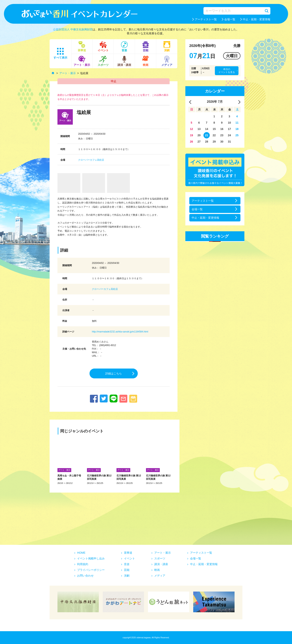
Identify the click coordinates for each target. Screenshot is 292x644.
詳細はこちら (114, 373)
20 (199, 135)
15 (214, 129)
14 (207, 129)
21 (207, 135)
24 (229, 135)
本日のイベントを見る (227, 71)
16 (222, 129)
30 (222, 142)
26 (191, 142)
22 (214, 135)
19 (191, 135)
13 (199, 129)
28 (207, 142)
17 (229, 129)
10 (229, 123)
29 (214, 142)
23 (222, 135)
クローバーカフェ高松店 (91, 160)
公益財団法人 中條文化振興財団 (73, 29)
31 (229, 142)
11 (237, 123)
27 (199, 142)
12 (191, 129)
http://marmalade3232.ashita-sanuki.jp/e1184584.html (120, 332)
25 (237, 135)
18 (237, 129)
